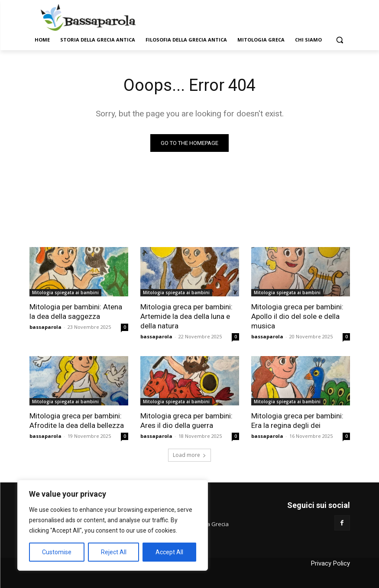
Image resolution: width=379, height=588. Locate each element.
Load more (189, 455)
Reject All (114, 552)
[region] (113, 525)
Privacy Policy (330, 563)
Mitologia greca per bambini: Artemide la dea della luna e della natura (186, 316)
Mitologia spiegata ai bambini (65, 292)
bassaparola (45, 327)
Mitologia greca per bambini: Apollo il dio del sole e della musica (297, 316)
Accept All (169, 552)
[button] (340, 40)
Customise (57, 552)
